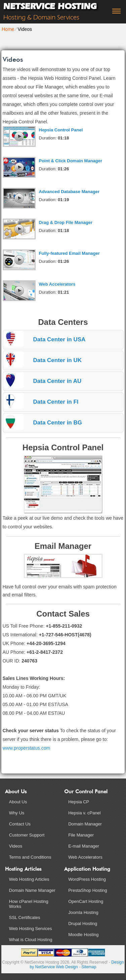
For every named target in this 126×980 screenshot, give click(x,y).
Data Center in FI (56, 402)
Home (8, 29)
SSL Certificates (25, 917)
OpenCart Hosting (86, 901)
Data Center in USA (59, 339)
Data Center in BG (58, 423)
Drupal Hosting (83, 924)
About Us (18, 802)
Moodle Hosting (83, 935)
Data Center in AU (57, 381)
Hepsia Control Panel (61, 130)
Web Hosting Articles (29, 879)
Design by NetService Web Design (77, 965)
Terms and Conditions (30, 857)
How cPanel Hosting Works (29, 904)
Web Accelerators (57, 284)
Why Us (17, 813)
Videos (16, 846)
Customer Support (27, 835)
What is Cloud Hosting (31, 940)
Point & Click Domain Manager (71, 161)
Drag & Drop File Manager (66, 222)
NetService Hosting (50, 6)
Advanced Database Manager (69, 192)
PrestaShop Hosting (88, 890)
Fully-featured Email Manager (69, 253)
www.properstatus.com (27, 748)
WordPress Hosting (87, 879)
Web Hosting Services (31, 929)
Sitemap (89, 967)
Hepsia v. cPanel (85, 813)
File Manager (81, 835)
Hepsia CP (79, 802)
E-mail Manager (84, 846)
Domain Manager (85, 824)
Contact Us (20, 824)
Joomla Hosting (83, 912)
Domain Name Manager (32, 890)
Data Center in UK (58, 360)
